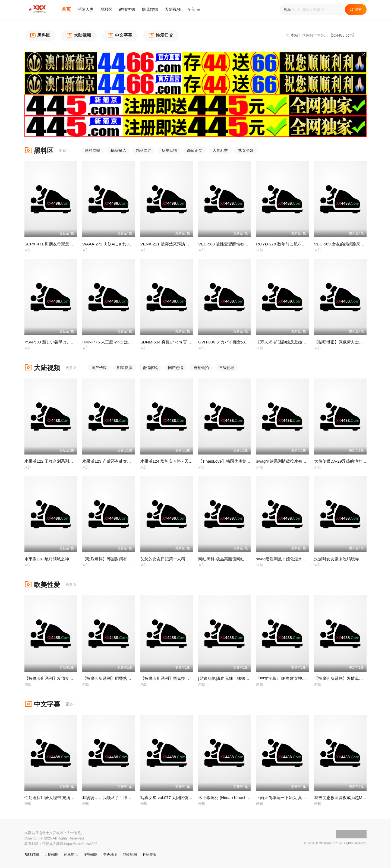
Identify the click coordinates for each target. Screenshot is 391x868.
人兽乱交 (220, 150)
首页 (66, 9)
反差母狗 (169, 150)
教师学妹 (127, 9)
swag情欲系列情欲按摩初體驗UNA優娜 (292, 461)
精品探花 (118, 150)
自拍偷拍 (201, 368)
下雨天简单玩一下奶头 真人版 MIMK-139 (293, 798)
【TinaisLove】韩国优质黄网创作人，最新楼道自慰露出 (249, 461)
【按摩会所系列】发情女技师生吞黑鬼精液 (63, 678)
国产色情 (176, 368)
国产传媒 (99, 368)
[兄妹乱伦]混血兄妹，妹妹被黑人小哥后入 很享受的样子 (249, 678)
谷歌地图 (130, 855)
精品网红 (144, 150)
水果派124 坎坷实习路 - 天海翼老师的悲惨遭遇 (183, 461)
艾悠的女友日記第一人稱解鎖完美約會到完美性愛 (185, 559)
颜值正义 (195, 150)
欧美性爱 (42, 585)
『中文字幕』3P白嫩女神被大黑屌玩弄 (291, 678)
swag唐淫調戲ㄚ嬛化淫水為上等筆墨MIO (293, 559)
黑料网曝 (93, 150)
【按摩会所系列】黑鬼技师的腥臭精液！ (177, 678)
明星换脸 (125, 368)
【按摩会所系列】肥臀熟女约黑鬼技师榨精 (121, 678)
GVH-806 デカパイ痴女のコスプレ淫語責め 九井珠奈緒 (249, 342)
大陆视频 (173, 9)
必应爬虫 (149, 855)
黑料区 (106, 9)
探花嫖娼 (150, 9)
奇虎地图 (110, 855)
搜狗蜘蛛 (90, 855)
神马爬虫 (71, 855)
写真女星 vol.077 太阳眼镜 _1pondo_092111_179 (185, 798)
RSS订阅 (32, 855)
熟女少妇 (246, 150)
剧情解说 (150, 368)
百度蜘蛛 (51, 855)
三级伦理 (227, 368)
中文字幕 (42, 704)
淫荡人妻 (86, 9)
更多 (65, 150)
